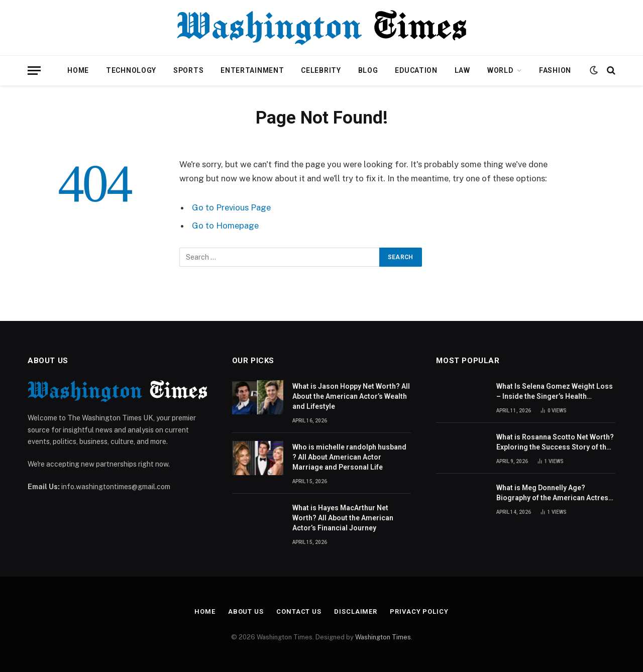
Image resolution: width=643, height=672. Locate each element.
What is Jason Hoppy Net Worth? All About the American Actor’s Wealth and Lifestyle (351, 396)
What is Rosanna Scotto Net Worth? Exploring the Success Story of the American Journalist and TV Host (555, 442)
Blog (368, 70)
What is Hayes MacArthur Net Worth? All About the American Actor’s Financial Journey (343, 518)
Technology (131, 70)
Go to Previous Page (231, 207)
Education (416, 70)
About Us (246, 611)
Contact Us (299, 611)
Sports (188, 70)
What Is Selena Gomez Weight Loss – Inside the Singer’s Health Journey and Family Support (555, 392)
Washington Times (383, 637)
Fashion (555, 70)
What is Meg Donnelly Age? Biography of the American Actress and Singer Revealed (554, 493)
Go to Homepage (225, 226)
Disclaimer (356, 611)
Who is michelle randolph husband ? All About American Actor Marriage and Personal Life (349, 457)
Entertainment (252, 70)
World (500, 70)
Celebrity (321, 70)
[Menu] (34, 71)
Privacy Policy (419, 611)
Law (462, 70)
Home (78, 70)
